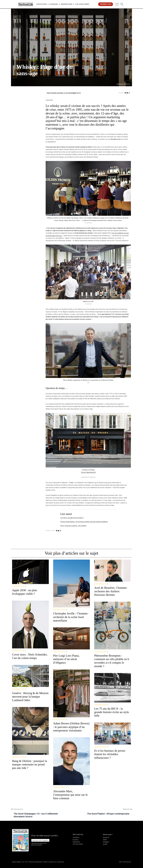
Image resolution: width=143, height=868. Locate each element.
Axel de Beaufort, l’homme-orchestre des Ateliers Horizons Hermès (111, 591)
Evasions (54, 4)
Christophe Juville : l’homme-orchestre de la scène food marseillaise (71, 617)
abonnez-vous (106, 4)
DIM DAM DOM (127, 862)
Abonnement (61, 862)
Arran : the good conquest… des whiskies (73, 526)
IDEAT (120, 862)
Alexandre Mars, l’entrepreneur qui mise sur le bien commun (70, 795)
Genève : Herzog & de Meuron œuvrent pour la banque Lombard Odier (30, 697)
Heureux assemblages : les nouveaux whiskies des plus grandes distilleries (84, 522)
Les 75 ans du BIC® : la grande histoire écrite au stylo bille (112, 712)
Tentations (41, 4)
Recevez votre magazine (40, 840)
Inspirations (66, 4)
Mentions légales (16, 862)
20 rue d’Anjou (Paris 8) (88, 472)
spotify (105, 844)
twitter (105, 840)
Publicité (45, 862)
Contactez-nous (52, 862)
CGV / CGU (25, 862)
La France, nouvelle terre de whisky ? (72, 518)
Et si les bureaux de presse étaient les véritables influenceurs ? (110, 754)
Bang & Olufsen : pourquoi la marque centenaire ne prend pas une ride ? (30, 764)
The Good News (82, 4)
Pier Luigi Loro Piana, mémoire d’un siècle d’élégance (66, 659)
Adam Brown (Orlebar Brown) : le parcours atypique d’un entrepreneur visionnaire (71, 727)
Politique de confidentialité (35, 862)
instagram (106, 842)
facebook (106, 837)
